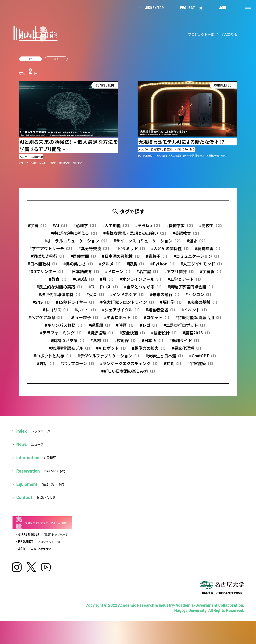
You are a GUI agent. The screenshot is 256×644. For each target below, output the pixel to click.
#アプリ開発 (179, 274)
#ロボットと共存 (52, 358)
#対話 (45, 366)
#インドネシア (127, 297)
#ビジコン (198, 297)
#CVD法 (83, 281)
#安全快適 (132, 335)
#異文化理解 (186, 350)
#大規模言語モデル (69, 350)
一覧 (191, 8)
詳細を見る (69, 125)
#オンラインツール (140, 281)
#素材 (99, 343)
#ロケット (156, 320)
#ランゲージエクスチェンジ (129, 366)
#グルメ (110, 266)
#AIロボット (111, 350)
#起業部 (99, 327)
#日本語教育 (84, 274)
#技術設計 (164, 335)
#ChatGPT (202, 358)
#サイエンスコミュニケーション (147, 243)
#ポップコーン (77, 366)
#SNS (41, 304)
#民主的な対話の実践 (59, 289)
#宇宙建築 (200, 366)
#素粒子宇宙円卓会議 (190, 289)
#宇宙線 (211, 274)
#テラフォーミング (61, 335)
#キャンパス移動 (63, 327)
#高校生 (210, 228)
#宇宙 (37, 228)
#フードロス (103, 289)
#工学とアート (184, 281)
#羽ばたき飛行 (47, 258)
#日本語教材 (42, 266)
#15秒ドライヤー (75, 304)
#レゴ (148, 327)
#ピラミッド (130, 251)
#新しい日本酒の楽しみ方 (128, 373)
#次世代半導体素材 (59, 297)
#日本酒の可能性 (121, 258)
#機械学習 (179, 228)
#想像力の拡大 (149, 350)
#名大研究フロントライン (127, 304)
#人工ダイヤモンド (201, 266)
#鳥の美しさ (78, 266)
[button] (248, 8)
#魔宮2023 (196, 335)
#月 (107, 281)
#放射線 (125, 343)
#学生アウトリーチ (51, 251)
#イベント (194, 312)
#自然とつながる (143, 289)
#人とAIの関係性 (170, 251)
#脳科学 (171, 304)
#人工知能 (229, 34)
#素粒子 (156, 258)
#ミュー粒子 (83, 320)
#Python (162, 266)
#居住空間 (83, 258)
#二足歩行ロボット (184, 327)
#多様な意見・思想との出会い (135, 235)
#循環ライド (184, 343)
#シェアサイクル (121, 312)
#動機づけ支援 (67, 343)
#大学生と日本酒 (164, 358)
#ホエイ (85, 312)
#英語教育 (186, 235)
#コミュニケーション (196, 258)
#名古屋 (147, 274)
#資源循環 (100, 335)
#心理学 (85, 228)
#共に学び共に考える (74, 235)
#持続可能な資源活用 (198, 320)
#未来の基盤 (202, 304)
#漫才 (196, 243)
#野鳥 (135, 266)
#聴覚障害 (207, 251)
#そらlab (147, 228)
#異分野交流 (94, 251)
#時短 (125, 327)
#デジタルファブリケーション (108, 358)
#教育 (58, 281)
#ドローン (118, 274)
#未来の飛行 (165, 297)
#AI (60, 228)
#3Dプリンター (46, 274)
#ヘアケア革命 (45, 320)
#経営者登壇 (160, 312)
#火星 (95, 297)
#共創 (172, 366)
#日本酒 (152, 343)
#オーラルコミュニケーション (76, 243)
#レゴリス (55, 312)
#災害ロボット (121, 320)
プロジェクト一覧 (201, 34)
